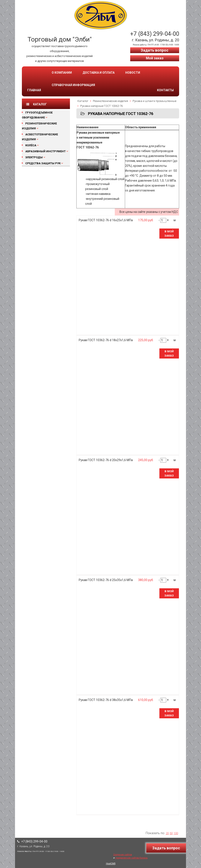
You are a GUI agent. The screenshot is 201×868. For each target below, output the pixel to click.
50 (171, 833)
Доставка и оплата (99, 73)
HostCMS (111, 864)
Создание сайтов (123, 855)
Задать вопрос (155, 50)
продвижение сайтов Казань (131, 858)
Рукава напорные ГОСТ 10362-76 (101, 106)
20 (167, 833)
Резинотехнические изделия (110, 101)
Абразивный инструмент (45, 151)
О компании (62, 73)
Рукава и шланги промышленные (154, 101)
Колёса (31, 145)
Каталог (83, 101)
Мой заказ (155, 58)
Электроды (34, 157)
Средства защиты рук (43, 163)
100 (176, 833)
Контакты (165, 90)
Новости (133, 73)
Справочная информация (73, 85)
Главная (34, 90)
